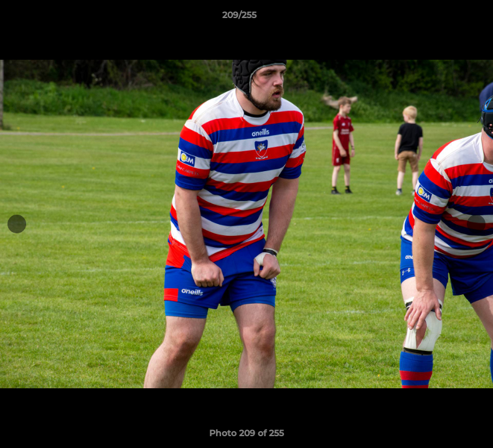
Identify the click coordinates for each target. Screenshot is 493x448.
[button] (441, 18)
